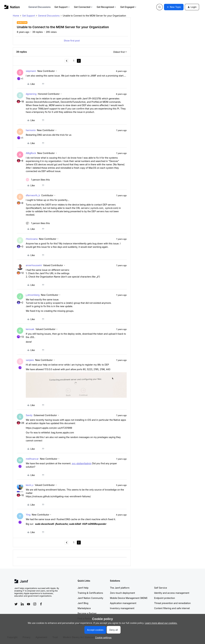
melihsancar (32, 459)
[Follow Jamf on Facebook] (41, 604)
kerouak (30, 329)
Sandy (29, 415)
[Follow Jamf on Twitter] (16, 604)
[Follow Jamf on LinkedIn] (22, 604)
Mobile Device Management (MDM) (129, 598)
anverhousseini (34, 265)
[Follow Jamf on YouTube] (29, 604)
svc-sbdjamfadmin (82, 463)
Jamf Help (83, 588)
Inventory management (122, 608)
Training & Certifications (90, 593)
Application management (123, 603)
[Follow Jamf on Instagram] (35, 604)
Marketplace (84, 608)
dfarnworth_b (33, 195)
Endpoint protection (165, 598)
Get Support (62, 7)
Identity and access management (172, 593)
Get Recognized (107, 7)
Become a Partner (87, 613)
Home (16, 16)
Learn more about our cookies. (161, 623)
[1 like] (38, 180)
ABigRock (31, 153)
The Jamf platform (120, 588)
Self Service (161, 588)
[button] (174, 7)
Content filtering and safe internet (172, 608)
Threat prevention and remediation (172, 603)
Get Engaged (129, 7)
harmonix (31, 130)
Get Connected (83, 7)
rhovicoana (32, 239)
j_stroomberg (33, 295)
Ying (28, 515)
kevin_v (30, 485)
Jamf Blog (83, 603)
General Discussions (40, 7)
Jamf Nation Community (90, 598)
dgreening (31, 94)
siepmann (31, 71)
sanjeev (30, 360)
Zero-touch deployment (123, 593)
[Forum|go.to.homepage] (12, 7)
